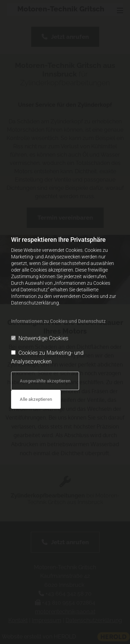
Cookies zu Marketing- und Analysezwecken (47, 357)
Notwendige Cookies (40, 338)
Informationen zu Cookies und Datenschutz (58, 321)
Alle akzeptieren (36, 399)
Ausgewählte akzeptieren (45, 381)
